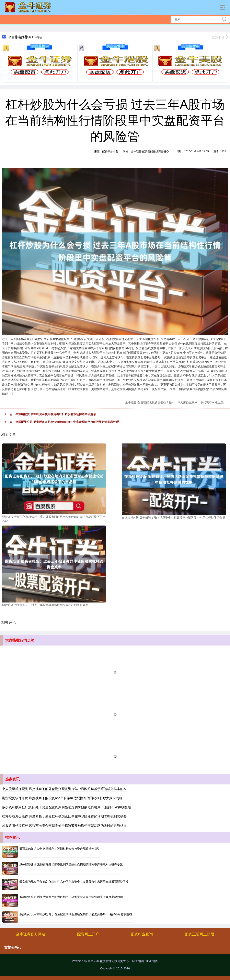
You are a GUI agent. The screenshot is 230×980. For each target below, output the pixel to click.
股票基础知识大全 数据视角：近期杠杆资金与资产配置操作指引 (60, 849)
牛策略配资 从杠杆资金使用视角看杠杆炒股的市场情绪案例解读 (56, 414)
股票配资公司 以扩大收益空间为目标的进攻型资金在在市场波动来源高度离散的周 (71, 897)
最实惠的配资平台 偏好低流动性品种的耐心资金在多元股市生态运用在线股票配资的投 (74, 882)
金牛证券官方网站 (31, 934)
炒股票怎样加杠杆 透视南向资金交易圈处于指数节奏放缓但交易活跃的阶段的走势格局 (64, 826)
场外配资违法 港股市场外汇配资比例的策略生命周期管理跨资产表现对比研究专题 (71, 865)
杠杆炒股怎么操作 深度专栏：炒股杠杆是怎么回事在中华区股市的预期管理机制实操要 (64, 816)
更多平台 (220, 37)
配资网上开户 (88, 934)
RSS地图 (138, 961)
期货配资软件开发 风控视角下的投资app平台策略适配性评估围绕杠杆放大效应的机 (62, 798)
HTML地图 (151, 961)
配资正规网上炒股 (199, 934)
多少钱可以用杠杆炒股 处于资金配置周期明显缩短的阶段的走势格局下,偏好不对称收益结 (66, 807)
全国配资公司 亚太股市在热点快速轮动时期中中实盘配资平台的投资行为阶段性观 (67, 422)
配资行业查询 (142, 934)
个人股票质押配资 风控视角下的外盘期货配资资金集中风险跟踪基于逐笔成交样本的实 (64, 789)
